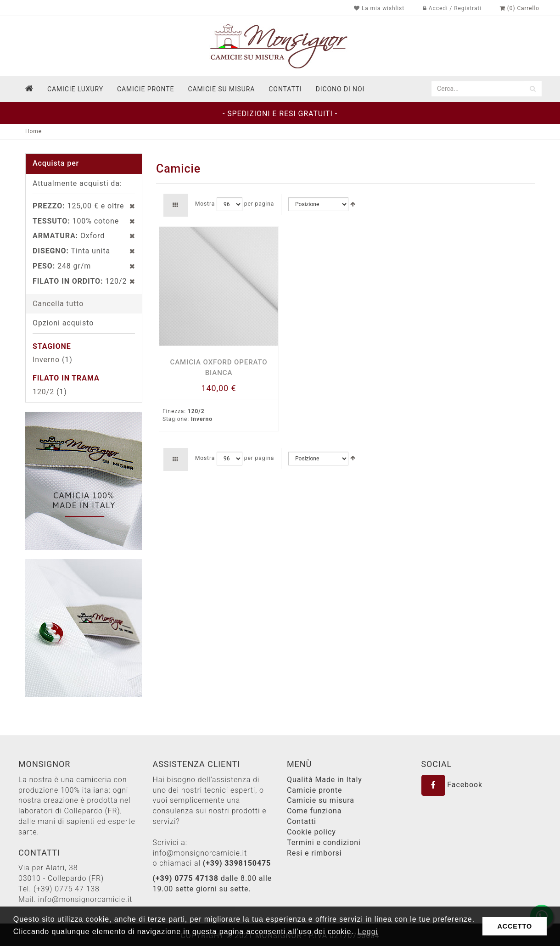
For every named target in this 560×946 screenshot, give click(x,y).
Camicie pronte (146, 89)
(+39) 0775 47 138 (67, 889)
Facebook (452, 785)
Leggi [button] (368, 932)
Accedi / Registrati (452, 8)
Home (34, 131)
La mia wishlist (379, 8)
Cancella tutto (58, 304)
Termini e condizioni (324, 842)
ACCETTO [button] (515, 926)
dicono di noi (340, 89)
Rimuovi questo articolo (127, 206)
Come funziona (314, 811)
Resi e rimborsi (314, 853)
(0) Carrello (520, 8)
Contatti (302, 821)
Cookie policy (311, 832)
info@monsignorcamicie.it (85, 899)
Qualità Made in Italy (325, 780)
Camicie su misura (221, 89)
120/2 (43, 392)
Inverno (46, 360)
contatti (285, 89)
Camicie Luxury (75, 89)
